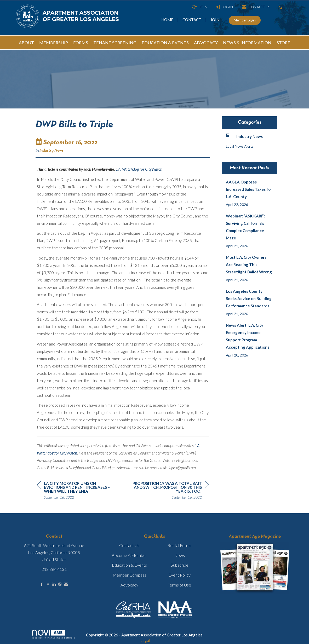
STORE (283, 42)
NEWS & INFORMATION (247, 42)
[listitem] (250, 193)
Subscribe (180, 565)
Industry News (51, 151)
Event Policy (179, 575)
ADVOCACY (206, 42)
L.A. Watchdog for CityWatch (139, 169)
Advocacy (129, 585)
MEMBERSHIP (54, 42)
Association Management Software (53, 634)
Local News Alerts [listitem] (240, 146)
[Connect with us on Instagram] (60, 584)
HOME (168, 20)
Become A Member (129, 555)
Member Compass (129, 575)
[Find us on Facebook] (42, 584)
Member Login (245, 20)
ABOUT (26, 42)
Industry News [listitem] (244, 136)
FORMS (81, 42)
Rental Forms (179, 545)
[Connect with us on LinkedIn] (54, 584)
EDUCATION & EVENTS (165, 42)
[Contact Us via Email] (66, 584)
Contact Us (129, 545)
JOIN (215, 20)
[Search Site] (281, 7)
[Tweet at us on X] (48, 584)
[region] (170, 491)
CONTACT (193, 20)
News (179, 555)
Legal (145, 640)
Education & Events (129, 565)
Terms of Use (179, 585)
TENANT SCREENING (115, 42)
